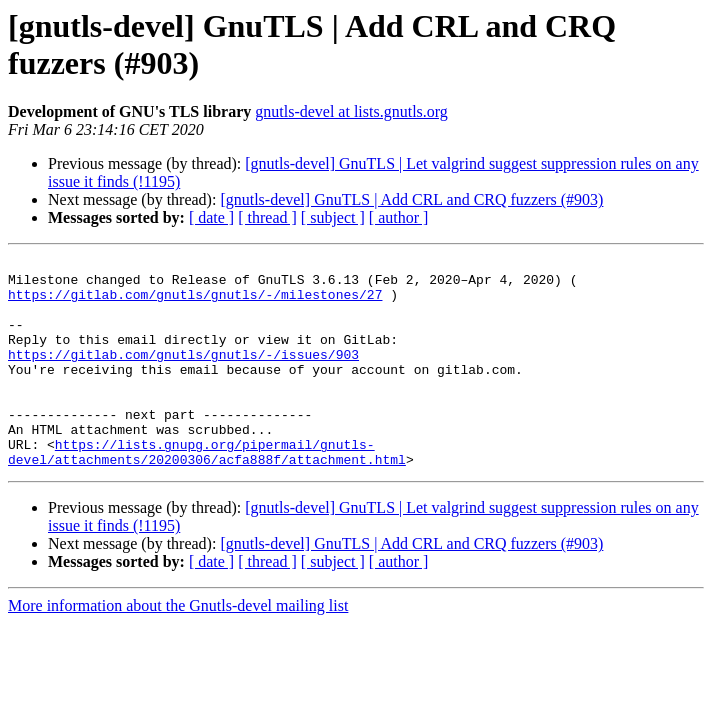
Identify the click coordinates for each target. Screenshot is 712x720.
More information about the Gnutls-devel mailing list (178, 647)
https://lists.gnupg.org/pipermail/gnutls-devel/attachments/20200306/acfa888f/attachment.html (207, 492)
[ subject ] (333, 217)
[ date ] (211, 217)
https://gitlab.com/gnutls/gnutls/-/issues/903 (183, 375)
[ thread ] (267, 217)
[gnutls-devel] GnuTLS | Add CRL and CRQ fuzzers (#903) (411, 199)
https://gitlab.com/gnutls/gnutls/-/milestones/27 (195, 303)
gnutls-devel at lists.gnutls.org (351, 111)
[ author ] (399, 217)
